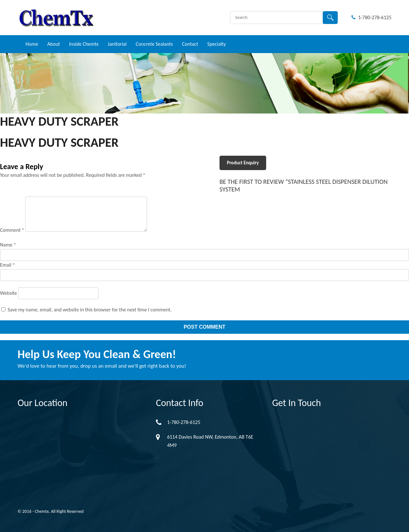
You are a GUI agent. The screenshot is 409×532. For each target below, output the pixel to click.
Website (8, 293)
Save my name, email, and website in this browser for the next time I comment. (90, 310)
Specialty (217, 44)
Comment (12, 230)
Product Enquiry (243, 163)
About (54, 44)
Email (8, 265)
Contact (190, 44)
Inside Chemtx (84, 44)
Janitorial (117, 44)
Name (8, 245)
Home (32, 44)
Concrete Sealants (154, 44)
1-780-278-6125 (371, 17)
